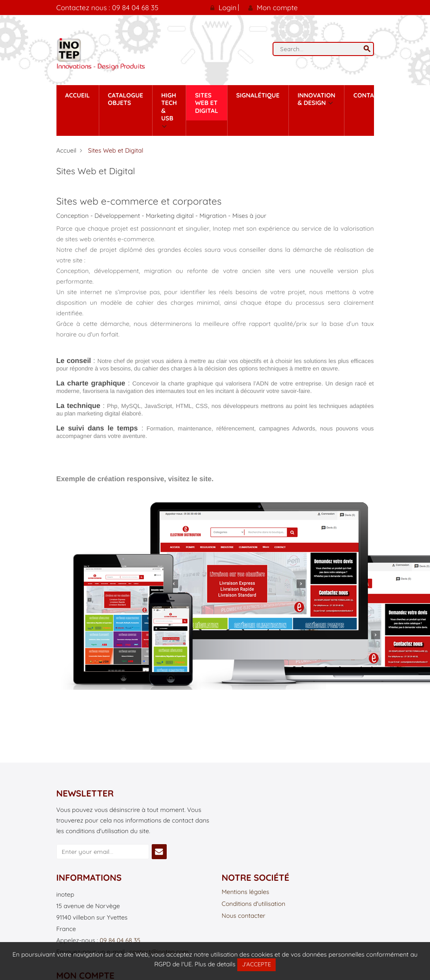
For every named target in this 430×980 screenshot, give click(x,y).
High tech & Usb (169, 107)
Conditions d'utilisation (254, 904)
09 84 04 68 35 (120, 940)
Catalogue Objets (126, 99)
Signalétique (258, 95)
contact (367, 95)
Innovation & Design (317, 99)
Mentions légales (246, 892)
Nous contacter (244, 916)
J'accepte (257, 965)
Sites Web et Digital (206, 103)
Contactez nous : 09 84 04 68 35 (108, 7)
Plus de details (215, 964)
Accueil (78, 95)
